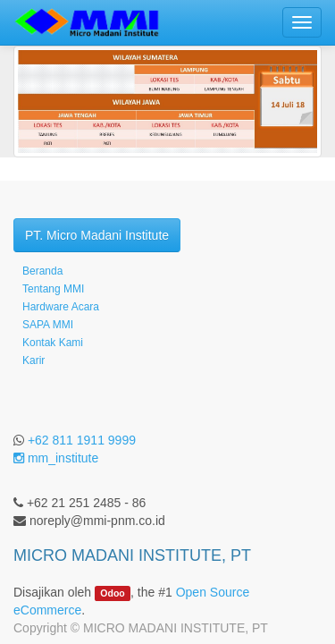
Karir (33, 360)
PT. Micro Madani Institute (97, 235)
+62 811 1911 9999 (82, 440)
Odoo (112, 593)
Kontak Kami (53, 343)
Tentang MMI (53, 289)
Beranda (42, 271)
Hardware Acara (61, 307)
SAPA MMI (48, 325)
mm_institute (56, 458)
